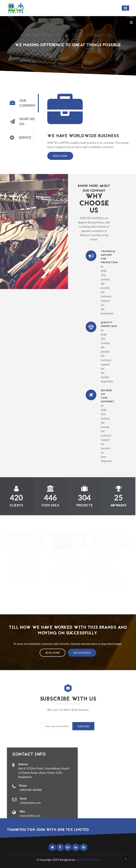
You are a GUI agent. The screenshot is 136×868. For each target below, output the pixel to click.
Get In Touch (82, 653)
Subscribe (82, 726)
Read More (60, 156)
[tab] (23, 103)
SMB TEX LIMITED (88, 860)
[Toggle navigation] (125, 8)
